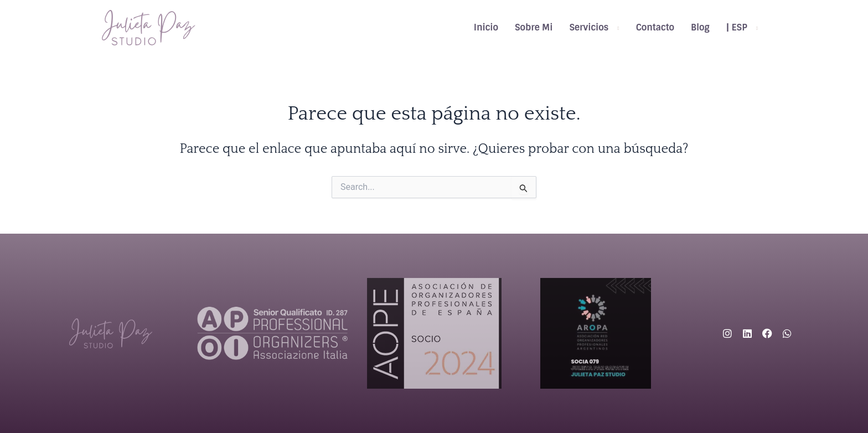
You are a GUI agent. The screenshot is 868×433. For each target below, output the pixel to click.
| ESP (737, 27)
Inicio (486, 27)
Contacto (655, 27)
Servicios (589, 27)
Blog (700, 27)
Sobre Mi (534, 27)
